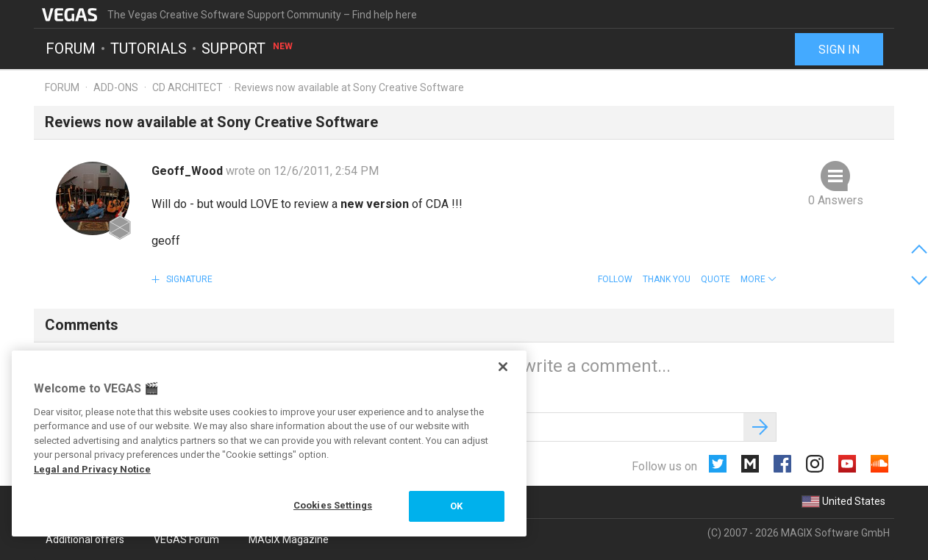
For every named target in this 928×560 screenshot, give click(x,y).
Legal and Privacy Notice (92, 469)
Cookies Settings (333, 505)
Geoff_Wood (189, 171)
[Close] (503, 367)
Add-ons (116, 87)
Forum (71, 49)
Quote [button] (715, 279)
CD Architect (188, 87)
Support (248, 49)
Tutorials (149, 49)
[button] (759, 279)
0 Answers (836, 200)
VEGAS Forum (186, 539)
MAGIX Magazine (289, 539)
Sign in (839, 50)
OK (456, 506)
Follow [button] (615, 279)
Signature (188, 279)
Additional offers (85, 539)
